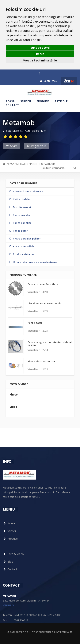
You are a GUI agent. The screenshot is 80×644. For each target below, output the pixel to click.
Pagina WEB (37, 146)
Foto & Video (13, 554)
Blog (8, 562)
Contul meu (49, 81)
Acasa (10, 101)
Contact (12, 105)
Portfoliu (37, 164)
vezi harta (8, 605)
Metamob (22, 164)
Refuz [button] (40, 54)
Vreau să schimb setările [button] (40, 60)
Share (12, 146)
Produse (43, 101)
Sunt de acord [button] (40, 48)
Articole (61, 101)
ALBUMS (50, 164)
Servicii (26, 101)
